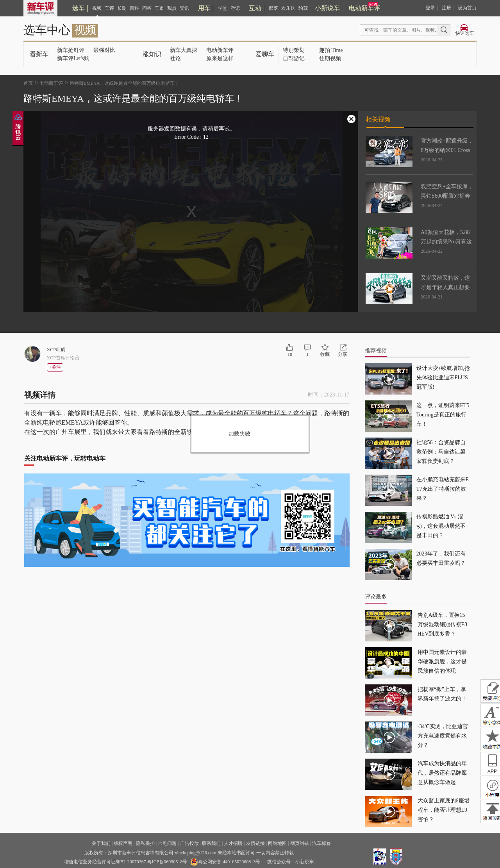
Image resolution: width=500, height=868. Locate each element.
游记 (235, 8)
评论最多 (376, 597)
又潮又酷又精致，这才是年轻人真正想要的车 (445, 287)
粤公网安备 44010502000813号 (225, 862)
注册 (446, 8)
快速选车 (465, 33)
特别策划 (294, 50)
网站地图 (277, 843)
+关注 (55, 367)
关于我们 (101, 843)
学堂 (223, 8)
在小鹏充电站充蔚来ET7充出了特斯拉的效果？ (443, 489)
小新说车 (327, 8)
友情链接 (255, 843)
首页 (28, 83)
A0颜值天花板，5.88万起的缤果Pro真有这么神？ (446, 242)
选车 (79, 8)
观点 (172, 8)
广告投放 (189, 843)
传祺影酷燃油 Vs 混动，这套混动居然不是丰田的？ (441, 526)
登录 (430, 8)
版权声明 (123, 843)
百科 (134, 8)
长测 (122, 8)
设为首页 (467, 8)
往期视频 (330, 58)
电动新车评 (364, 8)
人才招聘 (233, 843)
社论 (175, 58)
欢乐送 (288, 8)
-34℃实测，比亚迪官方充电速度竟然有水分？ (443, 736)
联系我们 (211, 843)
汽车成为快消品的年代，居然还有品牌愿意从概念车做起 (442, 773)
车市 (159, 8)
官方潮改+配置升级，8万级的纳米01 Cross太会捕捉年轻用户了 (447, 150)
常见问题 (167, 843)
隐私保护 (145, 843)
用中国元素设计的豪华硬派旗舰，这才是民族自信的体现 (442, 662)
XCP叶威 (56, 350)
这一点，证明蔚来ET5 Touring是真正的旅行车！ (443, 415)
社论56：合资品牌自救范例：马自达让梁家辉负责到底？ (441, 452)
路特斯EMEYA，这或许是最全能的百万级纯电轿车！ (124, 83)
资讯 (184, 8)
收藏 (325, 354)
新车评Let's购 (73, 58)
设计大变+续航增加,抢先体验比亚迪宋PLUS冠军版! (443, 378)
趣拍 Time (331, 50)
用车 (204, 8)
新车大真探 (184, 50)
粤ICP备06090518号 (167, 862)
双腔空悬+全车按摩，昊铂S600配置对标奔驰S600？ (447, 196)
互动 (255, 8)
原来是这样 (220, 58)
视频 (97, 8)
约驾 (303, 8)
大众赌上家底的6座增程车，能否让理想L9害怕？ (444, 810)
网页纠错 (300, 843)
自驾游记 (294, 58)
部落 (273, 8)
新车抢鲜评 (71, 50)
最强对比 (104, 50)
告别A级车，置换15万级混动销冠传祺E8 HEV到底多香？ (443, 624)
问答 (147, 8)
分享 (343, 354)
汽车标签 (321, 843)
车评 (109, 8)
